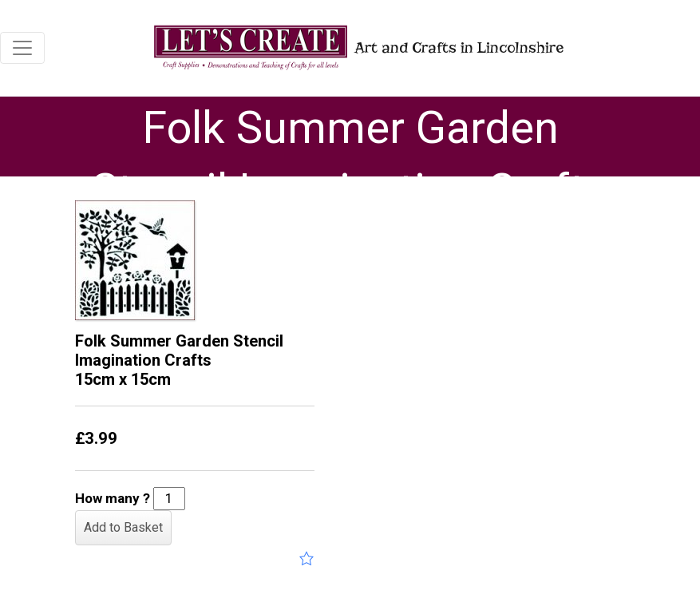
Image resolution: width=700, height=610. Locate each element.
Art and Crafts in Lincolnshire (357, 48)
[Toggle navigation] (22, 48)
